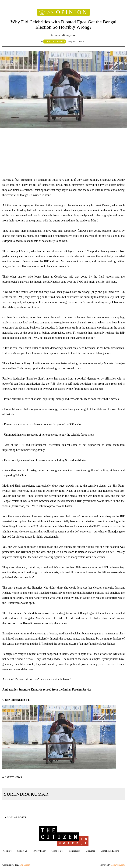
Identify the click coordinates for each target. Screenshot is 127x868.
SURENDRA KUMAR (26, 794)
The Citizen (25, 865)
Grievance (91, 851)
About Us (7, 851)
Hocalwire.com (118, 865)
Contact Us (22, 851)
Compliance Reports (110, 851)
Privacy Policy (39, 851)
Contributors (75, 851)
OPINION (72, 12)
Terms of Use (57, 851)
